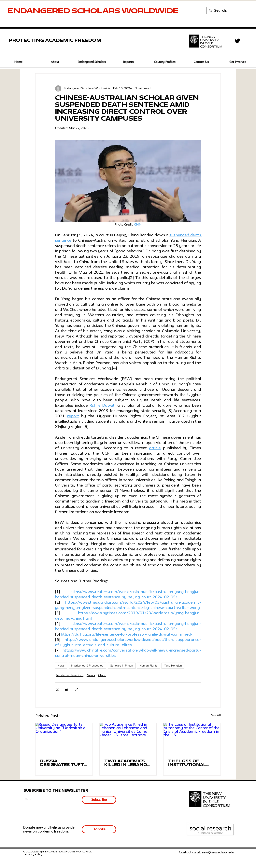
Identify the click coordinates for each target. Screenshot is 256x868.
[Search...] (223, 11)
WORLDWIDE (151, 11)
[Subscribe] (99, 800)
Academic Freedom (70, 675)
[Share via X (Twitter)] (57, 689)
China (102, 675)
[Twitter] (237, 41)
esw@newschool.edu (218, 853)
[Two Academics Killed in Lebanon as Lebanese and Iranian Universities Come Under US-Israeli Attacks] (128, 739)
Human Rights (149, 666)
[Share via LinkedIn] (67, 689)
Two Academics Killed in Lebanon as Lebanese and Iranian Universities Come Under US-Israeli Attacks (128, 763)
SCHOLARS (97, 11)
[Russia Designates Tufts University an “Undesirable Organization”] (64, 739)
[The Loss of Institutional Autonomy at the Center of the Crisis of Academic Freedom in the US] (192, 739)
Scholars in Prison (122, 666)
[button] (92, 62)
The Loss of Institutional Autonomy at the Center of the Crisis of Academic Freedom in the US (189, 763)
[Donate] (99, 829)
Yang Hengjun (173, 666)
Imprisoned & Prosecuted (87, 666)
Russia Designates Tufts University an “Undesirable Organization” (64, 763)
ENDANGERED (39, 11)
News (61, 666)
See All (216, 715)
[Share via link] (76, 689)
